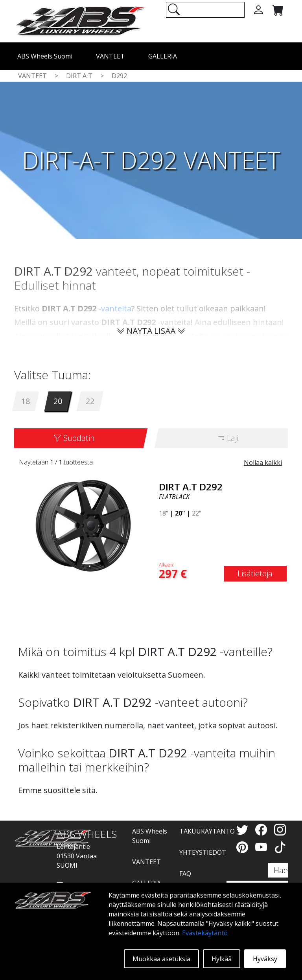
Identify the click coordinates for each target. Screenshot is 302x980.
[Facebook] (263, 829)
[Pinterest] (244, 847)
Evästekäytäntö (205, 933)
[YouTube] (263, 847)
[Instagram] (280, 829)
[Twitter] (244, 829)
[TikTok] (280, 847)
